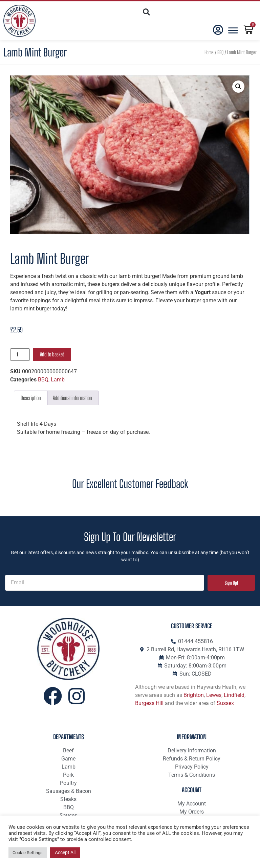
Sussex (225, 703)
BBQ (220, 52)
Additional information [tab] (72, 398)
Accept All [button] (65, 852)
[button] (146, 12)
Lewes (214, 695)
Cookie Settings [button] (28, 853)
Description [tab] (31, 398)
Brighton (194, 695)
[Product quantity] (20, 355)
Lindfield (234, 695)
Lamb (58, 380)
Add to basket (52, 354)
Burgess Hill (149, 703)
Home (209, 52)
